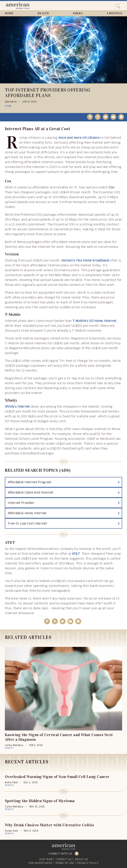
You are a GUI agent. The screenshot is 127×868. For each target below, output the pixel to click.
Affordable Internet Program (30, 482)
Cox (111, 187)
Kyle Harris (11, 102)
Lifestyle (115, 13)
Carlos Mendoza (14, 745)
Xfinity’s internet (17, 407)
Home (9, 13)
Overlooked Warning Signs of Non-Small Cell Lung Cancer (57, 777)
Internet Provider (21, 503)
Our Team (46, 859)
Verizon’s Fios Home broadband (85, 260)
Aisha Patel (11, 782)
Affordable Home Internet (27, 513)
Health (43, 13)
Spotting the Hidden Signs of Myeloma (40, 801)
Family (78, 13)
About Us (81, 859)
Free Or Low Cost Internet (27, 523)
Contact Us (64, 859)
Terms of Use (65, 863)
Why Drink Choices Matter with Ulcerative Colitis (49, 825)
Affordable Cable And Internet (31, 492)
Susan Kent (11, 831)
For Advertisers (40, 863)
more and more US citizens (79, 138)
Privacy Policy (88, 863)
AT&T (76, 554)
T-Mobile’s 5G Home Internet (95, 321)
